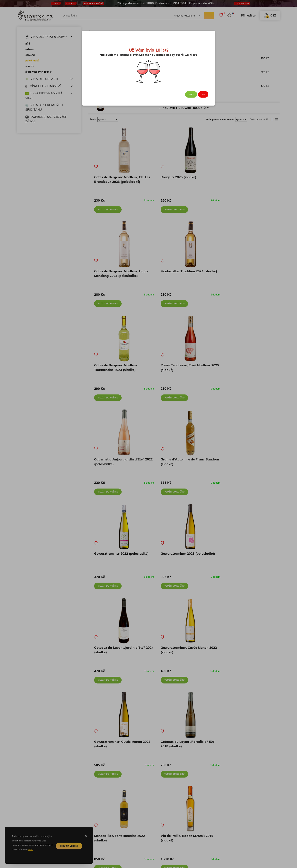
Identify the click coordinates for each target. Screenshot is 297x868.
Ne (203, 94)
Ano (191, 94)
